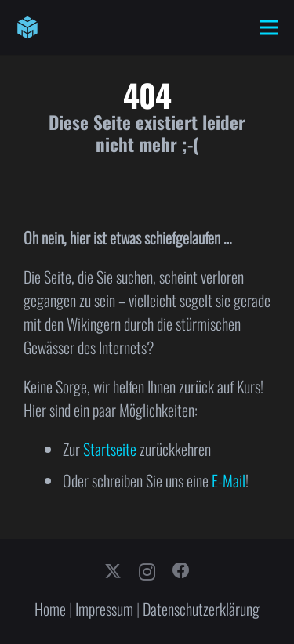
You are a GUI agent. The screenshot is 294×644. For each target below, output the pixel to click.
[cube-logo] (27, 27)
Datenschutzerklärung (201, 609)
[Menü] (269, 27)
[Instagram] (147, 572)
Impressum (104, 609)
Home (50, 609)
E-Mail (229, 480)
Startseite (110, 449)
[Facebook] (181, 571)
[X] (113, 572)
